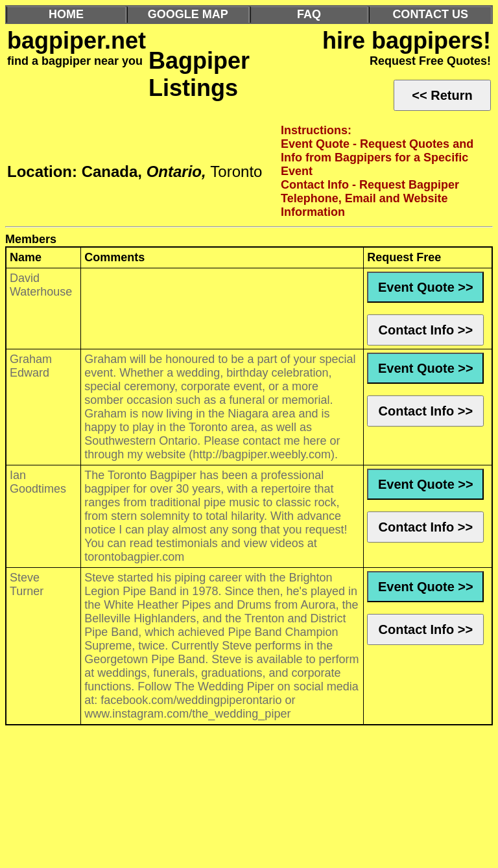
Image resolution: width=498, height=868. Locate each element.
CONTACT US (430, 14)
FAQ (309, 14)
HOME (66, 14)
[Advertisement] (249, 800)
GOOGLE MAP (188, 14)
